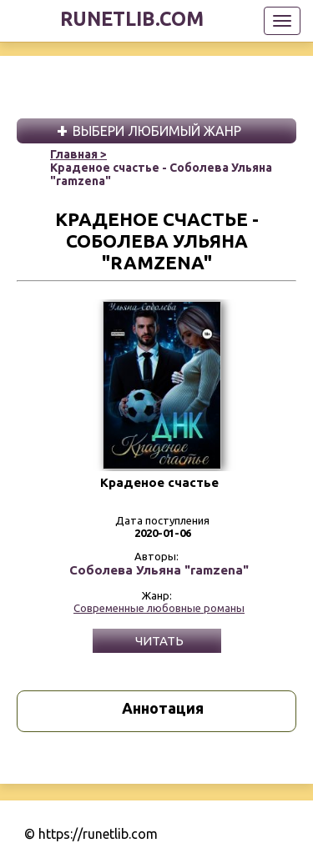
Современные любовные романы (159, 608)
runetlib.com (132, 19)
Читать (159, 641)
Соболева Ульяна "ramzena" (159, 570)
